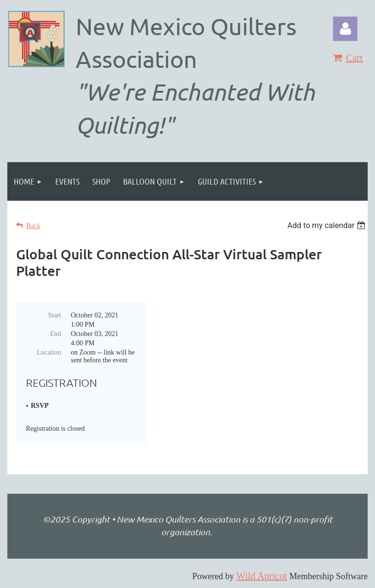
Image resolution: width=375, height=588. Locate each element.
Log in (345, 29)
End (55, 334)
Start (55, 315)
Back (33, 226)
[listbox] (327, 225)
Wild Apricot (262, 576)
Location (49, 352)
